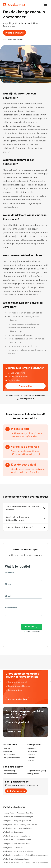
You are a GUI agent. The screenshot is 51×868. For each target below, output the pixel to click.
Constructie (32, 751)
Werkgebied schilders (25, 813)
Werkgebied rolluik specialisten (16, 859)
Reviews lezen (14, 732)
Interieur (31, 761)
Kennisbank (8, 751)
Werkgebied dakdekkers (13, 832)
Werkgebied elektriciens (13, 855)
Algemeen (31, 748)
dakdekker (40, 225)
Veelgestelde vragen (12, 758)
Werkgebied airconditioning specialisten (20, 824)
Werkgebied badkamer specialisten (18, 851)
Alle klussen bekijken (17, 699)
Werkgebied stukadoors (13, 863)
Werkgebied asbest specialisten (16, 836)
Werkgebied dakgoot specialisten (17, 820)
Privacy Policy (9, 813)
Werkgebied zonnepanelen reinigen (18, 817)
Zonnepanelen (33, 774)
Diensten (7, 748)
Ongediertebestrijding (36, 771)
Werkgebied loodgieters (13, 847)
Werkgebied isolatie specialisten (16, 843)
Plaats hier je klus (15, 33)
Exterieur (31, 755)
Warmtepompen (10, 774)
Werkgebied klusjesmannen (37, 863)
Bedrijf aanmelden (16, 791)
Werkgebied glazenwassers (36, 855)
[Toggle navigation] (46, 5)
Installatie (31, 758)
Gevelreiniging (9, 771)
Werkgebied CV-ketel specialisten (17, 840)
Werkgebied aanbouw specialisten (18, 828)
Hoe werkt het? (10, 755)
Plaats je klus (25, 386)
